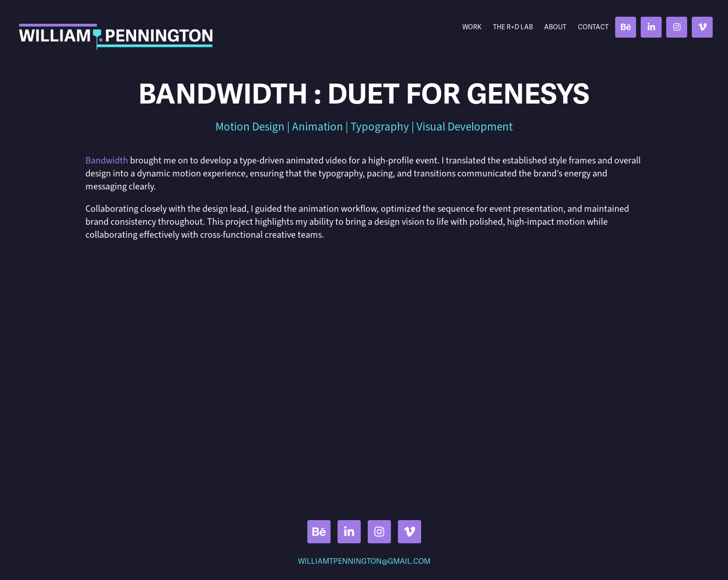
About (555, 27)
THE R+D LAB (513, 27)
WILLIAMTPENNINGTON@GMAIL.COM (364, 561)
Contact (593, 27)
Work (472, 27)
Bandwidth (107, 160)
